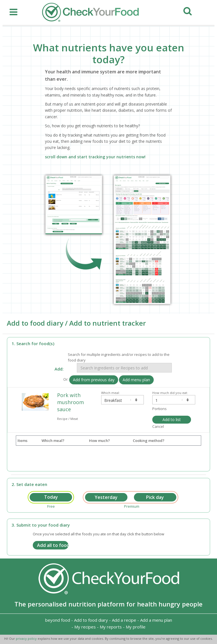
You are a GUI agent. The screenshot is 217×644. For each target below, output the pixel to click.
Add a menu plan (156, 620)
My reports (111, 627)
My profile (136, 627)
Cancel (158, 426)
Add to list (172, 420)
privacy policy (27, 638)
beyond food (58, 620)
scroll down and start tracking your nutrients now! (95, 157)
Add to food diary (91, 620)
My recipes (85, 627)
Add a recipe (124, 620)
